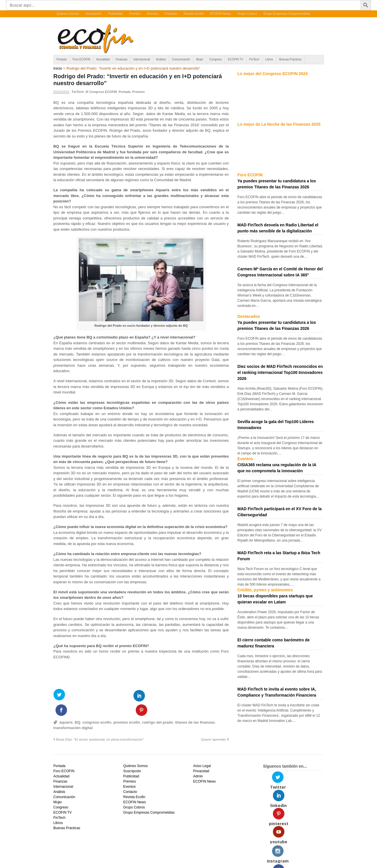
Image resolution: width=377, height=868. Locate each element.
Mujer (200, 59)
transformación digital (73, 713)
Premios (135, 14)
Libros (269, 59)
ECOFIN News (221, 14)
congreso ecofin (97, 707)
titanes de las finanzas (195, 707)
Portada (62, 59)
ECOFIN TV (235, 59)
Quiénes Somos (68, 14)
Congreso (216, 59)
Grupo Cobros (247, 14)
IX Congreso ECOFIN (101, 92)
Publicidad (115, 14)
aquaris (66, 707)
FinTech (254, 59)
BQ (78, 707)
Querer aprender (213, 724)
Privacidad (201, 756)
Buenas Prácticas (290, 59)
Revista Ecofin (194, 14)
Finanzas (121, 59)
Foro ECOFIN (82, 59)
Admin (198, 762)
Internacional (142, 59)
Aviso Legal (202, 751)
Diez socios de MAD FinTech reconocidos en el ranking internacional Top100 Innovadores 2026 (280, 372)
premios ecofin (127, 707)
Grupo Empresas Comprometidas (287, 14)
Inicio (58, 68)
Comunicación (181, 59)
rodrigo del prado (158, 707)
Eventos (153, 14)
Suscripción (94, 14)
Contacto (171, 14)
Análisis (161, 59)
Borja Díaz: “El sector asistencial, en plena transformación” (100, 724)
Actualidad (103, 59)
